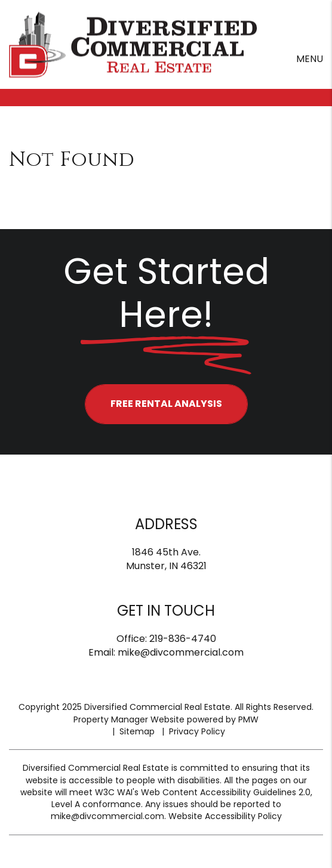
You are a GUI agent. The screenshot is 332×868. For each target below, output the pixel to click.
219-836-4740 (183, 639)
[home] (133, 44)
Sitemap (137, 731)
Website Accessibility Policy (225, 816)
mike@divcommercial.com (181, 652)
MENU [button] (310, 59)
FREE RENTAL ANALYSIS (166, 404)
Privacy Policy (197, 731)
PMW (248, 719)
